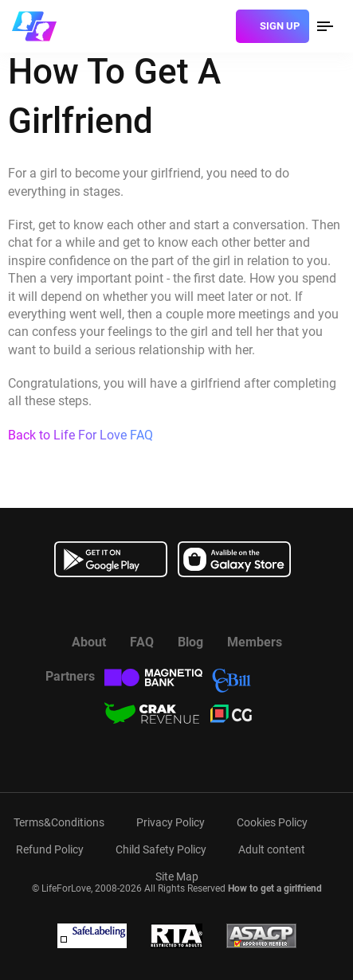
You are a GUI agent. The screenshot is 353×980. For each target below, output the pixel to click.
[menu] (325, 26)
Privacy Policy (171, 822)
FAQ (142, 642)
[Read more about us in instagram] (217, 605)
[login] (218, 26)
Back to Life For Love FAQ (80, 435)
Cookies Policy (272, 822)
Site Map (177, 877)
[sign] (273, 26)
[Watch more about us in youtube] (177, 605)
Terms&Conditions (59, 822)
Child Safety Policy (161, 849)
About (89, 642)
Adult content (272, 849)
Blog (190, 642)
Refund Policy (50, 849)
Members (255, 642)
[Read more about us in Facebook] (137, 605)
